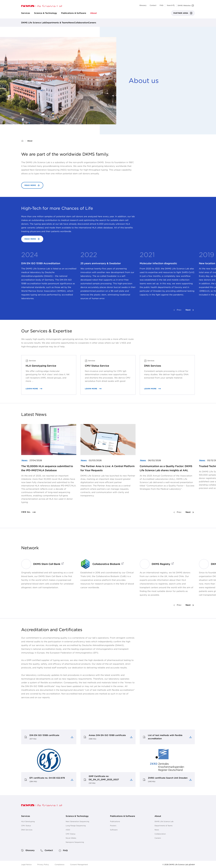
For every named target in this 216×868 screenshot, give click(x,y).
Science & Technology (46, 13)
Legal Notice (26, 864)
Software (114, 830)
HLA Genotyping (28, 821)
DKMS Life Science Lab (33, 23)
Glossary (143, 5)
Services (26, 13)
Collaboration (81, 23)
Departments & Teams (57, 23)
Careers (92, 23)
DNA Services (27, 830)
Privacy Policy (43, 864)
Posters (113, 826)
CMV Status (26, 826)
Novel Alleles (71, 838)
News (71, 23)
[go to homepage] (42, 6)
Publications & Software (74, 13)
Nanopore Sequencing (75, 842)
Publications (115, 821)
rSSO (68, 830)
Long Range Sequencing (76, 826)
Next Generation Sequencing (77, 821)
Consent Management (79, 864)
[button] (171, 5)
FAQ (161, 5)
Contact (153, 5)
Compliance (60, 864)
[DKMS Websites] (186, 6)
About (93, 13)
